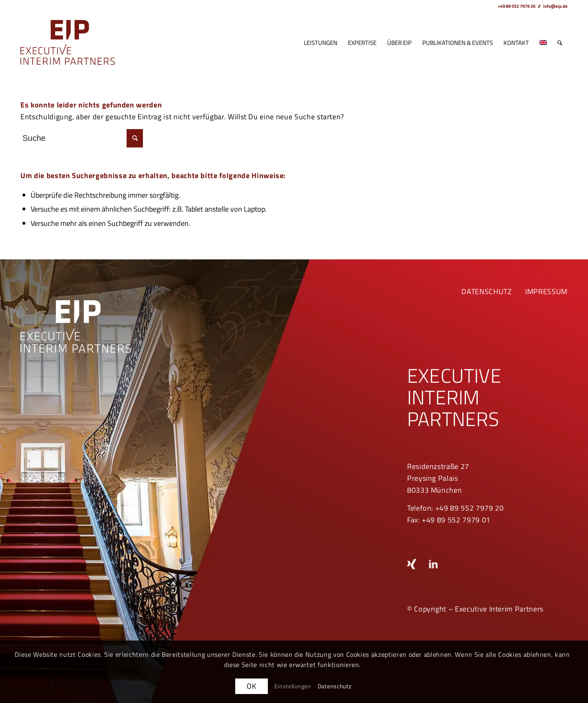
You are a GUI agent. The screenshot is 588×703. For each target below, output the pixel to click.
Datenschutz (335, 686)
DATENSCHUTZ (487, 291)
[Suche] (560, 43)
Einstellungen (293, 686)
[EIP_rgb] (68, 43)
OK (252, 686)
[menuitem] (321, 43)
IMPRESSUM (546, 291)
